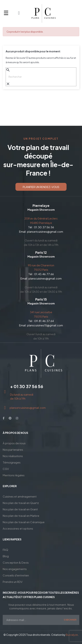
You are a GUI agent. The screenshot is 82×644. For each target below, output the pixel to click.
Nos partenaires (13, 450)
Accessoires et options (18, 528)
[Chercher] (41, 77)
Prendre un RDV (13, 582)
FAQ (5, 550)
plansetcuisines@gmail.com (45, 231)
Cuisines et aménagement (20, 496)
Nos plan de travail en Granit (20, 509)
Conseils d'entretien (16, 575)
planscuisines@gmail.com (45, 278)
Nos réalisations (13, 456)
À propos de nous (14, 443)
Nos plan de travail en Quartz (21, 503)
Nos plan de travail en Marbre (21, 516)
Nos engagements (15, 569)
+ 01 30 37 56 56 (27, 386)
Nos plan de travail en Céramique (24, 522)
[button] (41, 187)
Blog (6, 556)
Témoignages (12, 462)
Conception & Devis (16, 562)
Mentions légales (14, 475)
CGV (6, 469)
